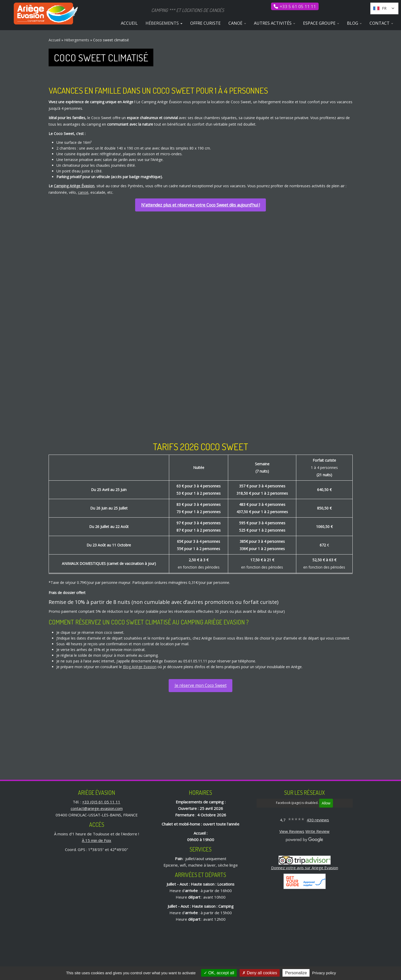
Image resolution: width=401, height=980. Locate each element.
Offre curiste (205, 23)
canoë (83, 192)
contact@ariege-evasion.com (97, 808)
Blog (354, 23)
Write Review (317, 831)
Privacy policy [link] (324, 973)
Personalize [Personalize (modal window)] (296, 973)
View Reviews (292, 831)
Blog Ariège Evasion (140, 667)
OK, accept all (219, 973)
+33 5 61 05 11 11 (298, 6)
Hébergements (164, 23)
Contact (381, 23)
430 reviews (318, 820)
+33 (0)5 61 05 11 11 (101, 802)
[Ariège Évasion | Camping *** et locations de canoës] (46, 14)
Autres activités (275, 23)
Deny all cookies (260, 973)
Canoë (237, 23)
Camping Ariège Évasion (74, 186)
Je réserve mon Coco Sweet (201, 685)
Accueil (129, 23)
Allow (326, 803)
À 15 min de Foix (97, 840)
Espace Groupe (321, 23)
